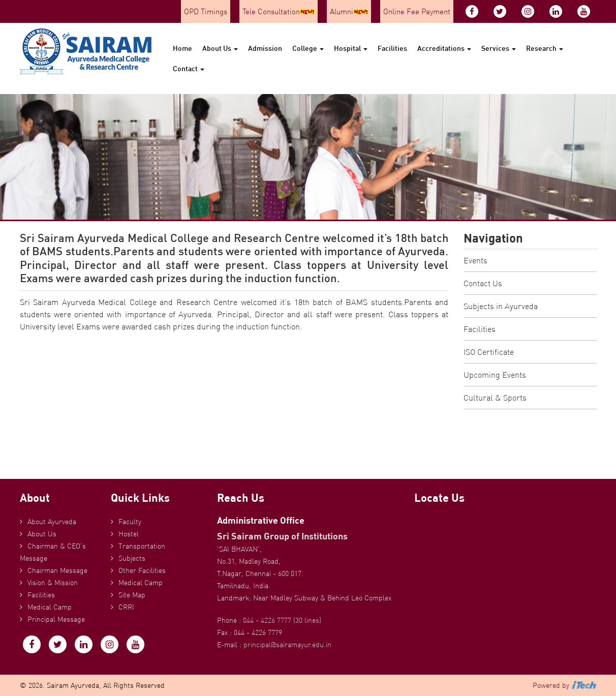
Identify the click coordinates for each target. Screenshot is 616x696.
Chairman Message (57, 570)
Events (475, 260)
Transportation (142, 546)
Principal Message (56, 619)
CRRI (126, 607)
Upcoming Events (495, 375)
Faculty (130, 522)
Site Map (132, 595)
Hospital (351, 48)
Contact (189, 68)
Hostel (129, 534)
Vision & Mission (53, 583)
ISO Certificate (489, 352)
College (308, 48)
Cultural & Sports (495, 398)
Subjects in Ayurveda (501, 306)
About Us (220, 48)
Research (545, 48)
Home (182, 48)
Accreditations (444, 48)
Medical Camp (50, 607)
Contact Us (483, 283)
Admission (265, 48)
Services (499, 48)
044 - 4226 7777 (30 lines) (282, 620)
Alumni (349, 11)
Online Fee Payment (417, 11)
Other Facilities (142, 570)
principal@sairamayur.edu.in (287, 645)
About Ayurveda (52, 522)
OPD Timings (206, 11)
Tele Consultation (279, 11)
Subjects (132, 558)
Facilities (392, 48)
